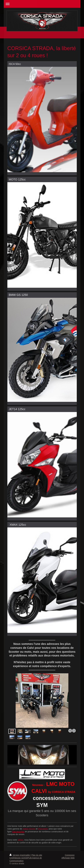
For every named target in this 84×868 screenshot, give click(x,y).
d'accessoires (18, 832)
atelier (20, 840)
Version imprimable (20, 855)
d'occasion (43, 829)
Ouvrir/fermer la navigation (42, 4)
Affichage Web (68, 858)
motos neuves (29, 829)
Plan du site (37, 855)
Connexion (70, 855)
